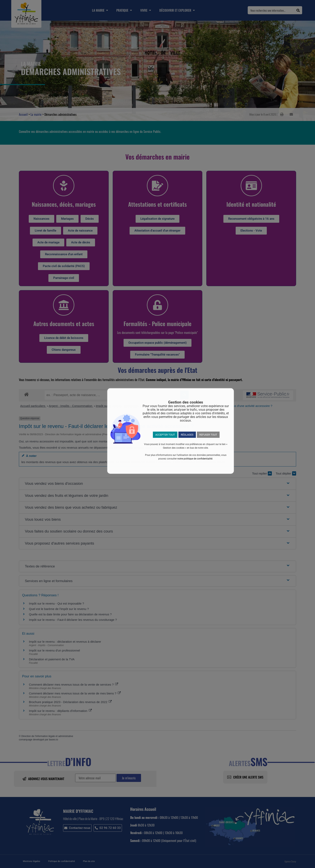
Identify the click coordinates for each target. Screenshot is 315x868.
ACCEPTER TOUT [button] (165, 435)
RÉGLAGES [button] (187, 435)
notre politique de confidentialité (195, 459)
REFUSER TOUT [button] (208, 435)
